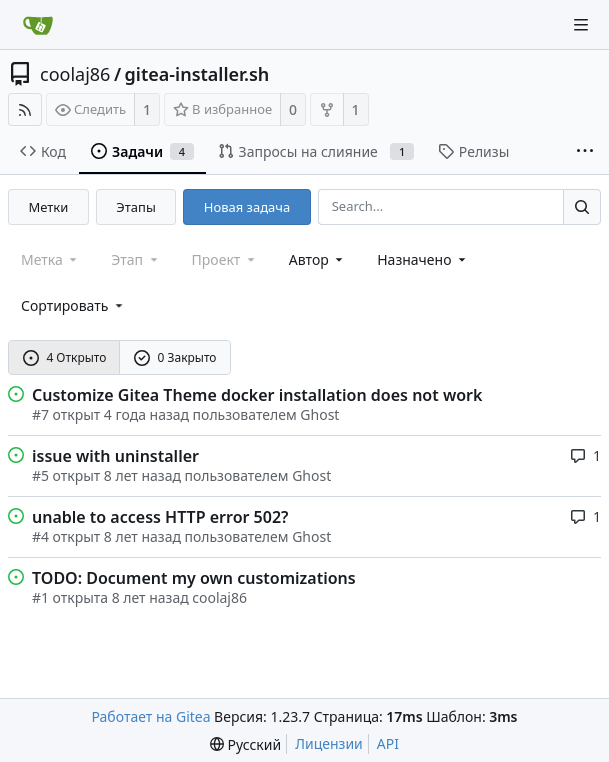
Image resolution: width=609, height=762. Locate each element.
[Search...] (582, 206)
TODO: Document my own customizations (194, 578)
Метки (49, 207)
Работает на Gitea (150, 716)
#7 (40, 414)
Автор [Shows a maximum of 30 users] (317, 259)
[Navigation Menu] (581, 25)
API (388, 743)
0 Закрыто (175, 357)
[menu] (73, 305)
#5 (40, 475)
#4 (40, 536)
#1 (40, 597)
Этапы (135, 207)
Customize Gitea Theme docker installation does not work (257, 395)
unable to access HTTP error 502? (160, 517)
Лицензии (329, 743)
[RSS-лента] (25, 109)
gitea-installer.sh (197, 74)
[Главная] (38, 25)
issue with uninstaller (115, 456)
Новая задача (247, 207)
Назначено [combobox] (423, 259)
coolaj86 (75, 74)
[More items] (585, 152)
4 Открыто (65, 357)
